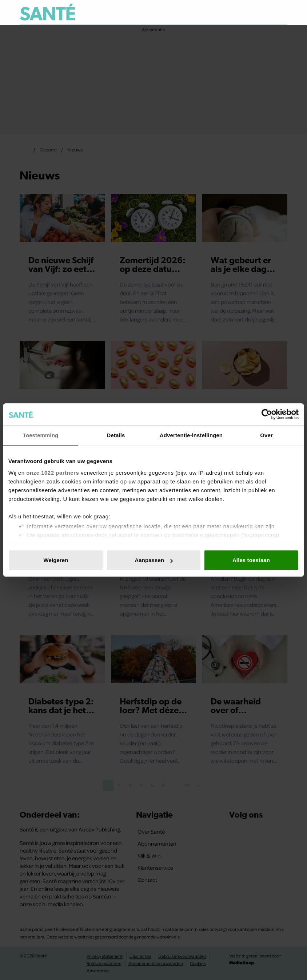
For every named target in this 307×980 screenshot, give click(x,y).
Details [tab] (116, 435)
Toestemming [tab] (41, 435)
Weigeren (56, 560)
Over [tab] (266, 435)
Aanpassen (154, 560)
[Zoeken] (282, 12)
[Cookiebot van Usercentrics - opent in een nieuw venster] (267, 414)
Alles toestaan (251, 560)
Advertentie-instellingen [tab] (191, 435)
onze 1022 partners (53, 473)
